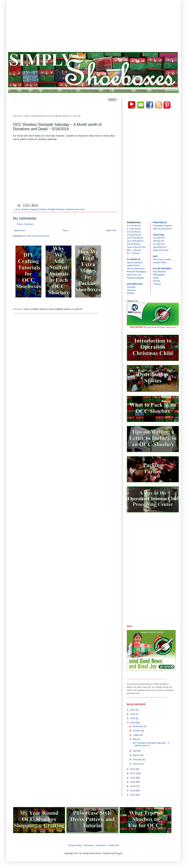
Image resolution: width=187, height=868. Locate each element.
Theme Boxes (134, 244)
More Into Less (134, 275)
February (138, 759)
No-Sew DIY (159, 244)
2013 (133, 791)
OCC (36, 90)
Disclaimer (101, 845)
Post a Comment (25, 224)
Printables (141, 90)
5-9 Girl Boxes (134, 232)
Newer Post (20, 230)
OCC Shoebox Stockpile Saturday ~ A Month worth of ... (151, 744)
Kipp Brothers (160, 272)
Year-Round (158, 90)
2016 (133, 778)
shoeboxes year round (74, 209)
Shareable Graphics (163, 226)
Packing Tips (69, 90)
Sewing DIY (159, 241)
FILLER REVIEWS (162, 268)
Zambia (130, 293)
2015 (133, 782)
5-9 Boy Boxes (134, 235)
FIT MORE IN (134, 259)
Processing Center (162, 259)
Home (14, 90)
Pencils (157, 281)
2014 (133, 786)
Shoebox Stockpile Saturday (51, 209)
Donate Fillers (160, 262)
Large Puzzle (133, 265)
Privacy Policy (75, 845)
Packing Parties (123, 90)
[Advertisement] (93, 24)
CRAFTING (159, 235)
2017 (133, 773)
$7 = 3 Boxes (133, 253)
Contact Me (113, 845)
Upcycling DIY (160, 247)
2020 (133, 718)
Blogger (119, 853)
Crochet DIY (159, 238)
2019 (133, 723)
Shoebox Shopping (30, 209)
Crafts (107, 90)
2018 (133, 769)
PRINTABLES (160, 222)
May (135, 739)
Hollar (156, 278)
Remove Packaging (136, 272)
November (138, 726)
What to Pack (50, 90)
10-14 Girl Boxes (135, 238)
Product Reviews (90, 90)
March (136, 755)
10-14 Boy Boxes (135, 241)
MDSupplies (159, 275)
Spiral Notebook (135, 262)
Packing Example (135, 278)
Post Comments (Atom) (38, 236)
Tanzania (131, 290)
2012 (133, 795)
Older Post (111, 230)
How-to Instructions (162, 229)
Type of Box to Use (136, 247)
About (25, 90)
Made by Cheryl (161, 250)
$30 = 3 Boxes (134, 250)
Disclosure (89, 845)
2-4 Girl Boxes (134, 226)
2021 (133, 714)
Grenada (131, 287)
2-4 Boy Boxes (134, 229)
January (137, 764)
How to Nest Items (136, 268)
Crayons (157, 284)
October (137, 731)
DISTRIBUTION (135, 284)
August (137, 735)
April (135, 751)
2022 (133, 710)
